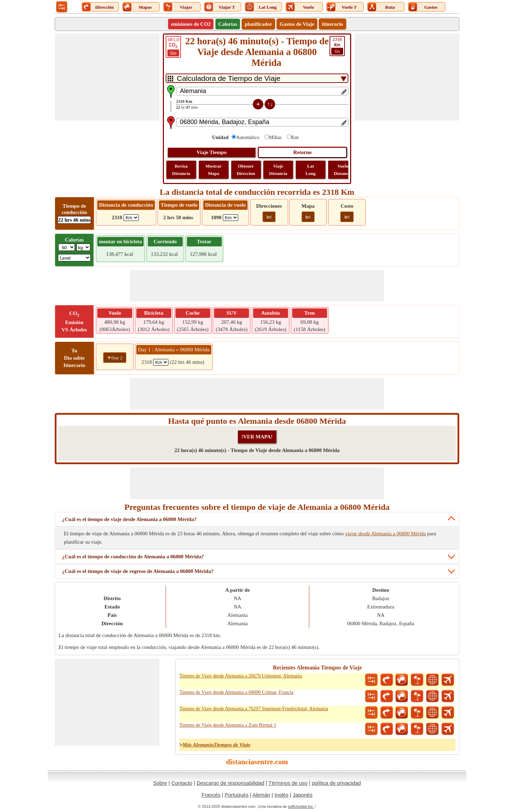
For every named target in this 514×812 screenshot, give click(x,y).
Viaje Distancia (278, 170)
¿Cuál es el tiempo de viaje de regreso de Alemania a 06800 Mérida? (138, 571)
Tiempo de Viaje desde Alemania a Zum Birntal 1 (228, 725)
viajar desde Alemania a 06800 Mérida (385, 534)
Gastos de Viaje (297, 24)
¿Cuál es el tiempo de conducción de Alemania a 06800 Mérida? (133, 557)
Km (295, 137)
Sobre (160, 783)
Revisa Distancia (181, 170)
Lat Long (311, 170)
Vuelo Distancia (343, 170)
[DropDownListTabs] (257, 78)
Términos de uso (288, 783)
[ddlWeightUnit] (83, 247)
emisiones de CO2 (191, 24)
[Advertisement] (107, 77)
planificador (258, 24)
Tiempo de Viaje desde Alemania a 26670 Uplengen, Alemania (241, 676)
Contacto (182, 783)
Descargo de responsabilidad (230, 783)
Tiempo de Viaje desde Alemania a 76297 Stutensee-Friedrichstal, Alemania (254, 709)
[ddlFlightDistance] (230, 218)
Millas (275, 137)
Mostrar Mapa (213, 170)
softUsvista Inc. (301, 806)
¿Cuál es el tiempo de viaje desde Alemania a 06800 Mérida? (129, 519)
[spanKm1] (161, 362)
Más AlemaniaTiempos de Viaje (216, 745)
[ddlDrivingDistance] (131, 218)
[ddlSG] (74, 258)
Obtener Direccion (246, 170)
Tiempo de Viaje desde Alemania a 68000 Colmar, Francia (236, 692)
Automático (248, 137)
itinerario (332, 24)
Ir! (269, 217)
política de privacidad (336, 783)
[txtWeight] (67, 247)
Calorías (228, 24)
